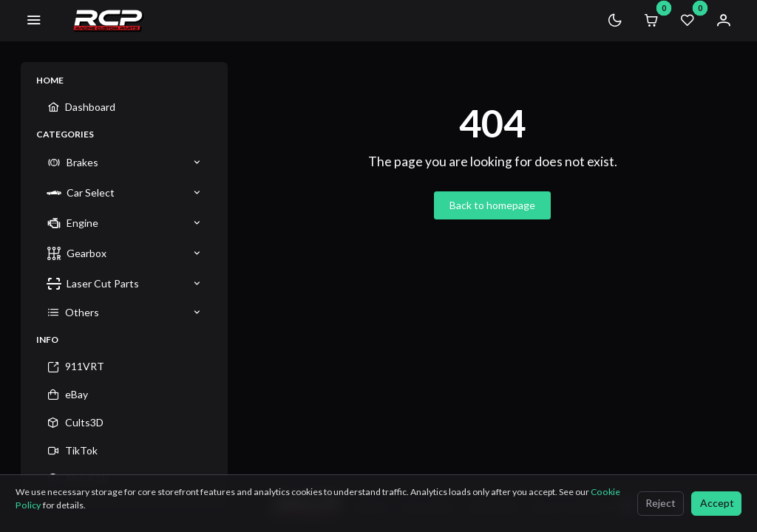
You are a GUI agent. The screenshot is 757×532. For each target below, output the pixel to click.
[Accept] (716, 504)
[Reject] (661, 504)
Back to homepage (492, 205)
